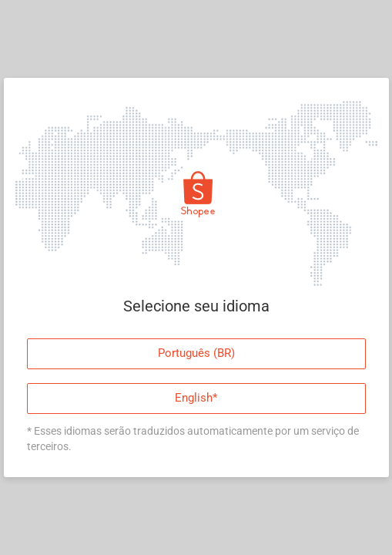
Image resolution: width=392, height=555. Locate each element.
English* (196, 397)
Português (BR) (196, 352)
